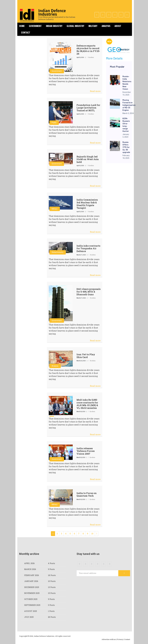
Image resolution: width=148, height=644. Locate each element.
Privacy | (120, 639)
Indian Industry (54, 26)
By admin (90, 57)
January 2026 (31, 581)
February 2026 (32, 575)
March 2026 (30, 569)
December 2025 (32, 587)
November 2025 (32, 593)
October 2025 (31, 599)
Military (93, 26)
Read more (95, 91)
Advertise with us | (109, 639)
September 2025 (32, 605)
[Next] (97, 534)
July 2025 (29, 617)
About (118, 26)
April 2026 (29, 563)
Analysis (106, 26)
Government (35, 26)
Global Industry (75, 26)
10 (92, 534)
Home (22, 26)
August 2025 (31, 611)
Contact (26, 32)
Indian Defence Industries (52, 12)
